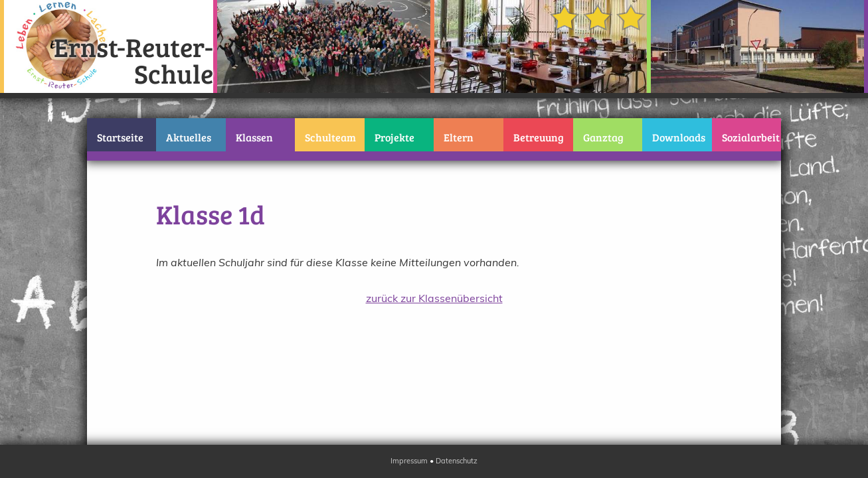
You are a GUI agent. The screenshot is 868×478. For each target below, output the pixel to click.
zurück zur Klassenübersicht (434, 298)
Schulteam (330, 137)
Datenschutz (457, 461)
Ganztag (603, 137)
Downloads (679, 137)
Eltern (459, 137)
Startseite (120, 137)
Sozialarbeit (751, 137)
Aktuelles (189, 137)
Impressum (409, 461)
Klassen (254, 137)
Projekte (394, 137)
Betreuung (539, 137)
